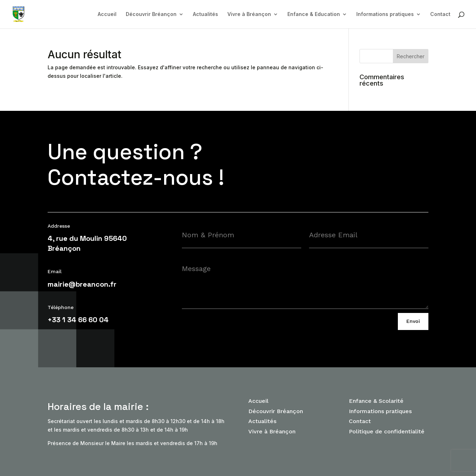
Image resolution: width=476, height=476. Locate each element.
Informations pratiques (385, 14)
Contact (440, 14)
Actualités (205, 14)
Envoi (413, 321)
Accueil (107, 14)
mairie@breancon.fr (82, 284)
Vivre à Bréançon (249, 14)
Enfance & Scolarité (376, 401)
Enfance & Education (314, 14)
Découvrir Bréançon (151, 14)
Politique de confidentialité (387, 431)
